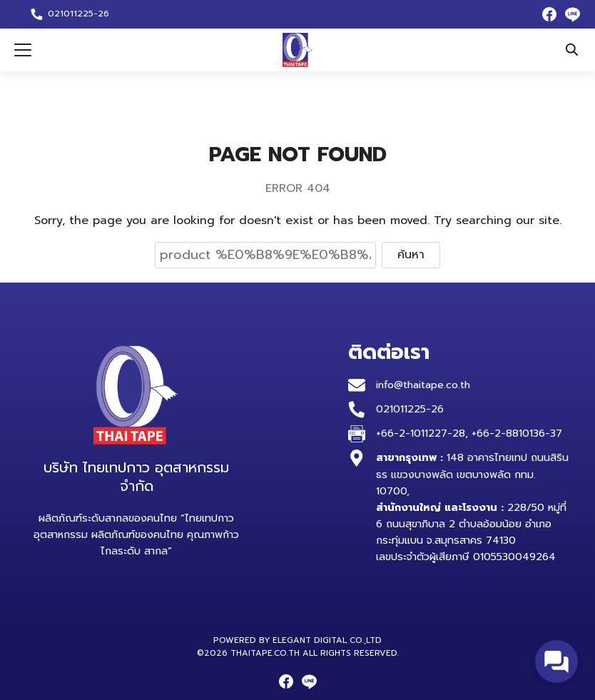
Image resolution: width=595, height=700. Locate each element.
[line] (572, 14)
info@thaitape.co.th (425, 385)
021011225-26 (410, 409)
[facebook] (549, 14)
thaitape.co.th (265, 653)
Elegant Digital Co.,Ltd (327, 640)
